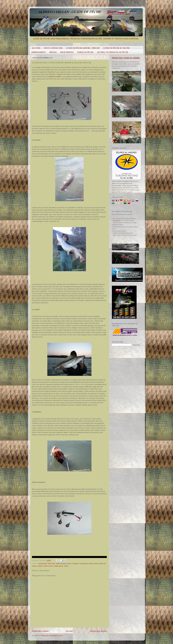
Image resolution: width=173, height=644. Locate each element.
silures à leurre (48, 566)
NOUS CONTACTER (53, 48)
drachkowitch (43, 564)
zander (66, 566)
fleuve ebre (51, 564)
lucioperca (76, 564)
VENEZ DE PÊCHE (85, 52)
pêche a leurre (94, 564)
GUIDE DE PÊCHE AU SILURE (116, 48)
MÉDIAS (53, 52)
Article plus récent (40, 631)
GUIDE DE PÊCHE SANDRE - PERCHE (83, 48)
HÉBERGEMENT (39, 52)
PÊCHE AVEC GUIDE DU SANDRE (126, 58)
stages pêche (58, 566)
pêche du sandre (55, 77)
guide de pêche (61, 564)
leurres (69, 564)
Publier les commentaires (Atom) (52, 636)
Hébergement (117, 221)
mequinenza (84, 564)
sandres (40, 566)
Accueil (69, 631)
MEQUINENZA (67, 52)
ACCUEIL (36, 48)
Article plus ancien (98, 631)
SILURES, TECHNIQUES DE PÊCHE (113, 52)
